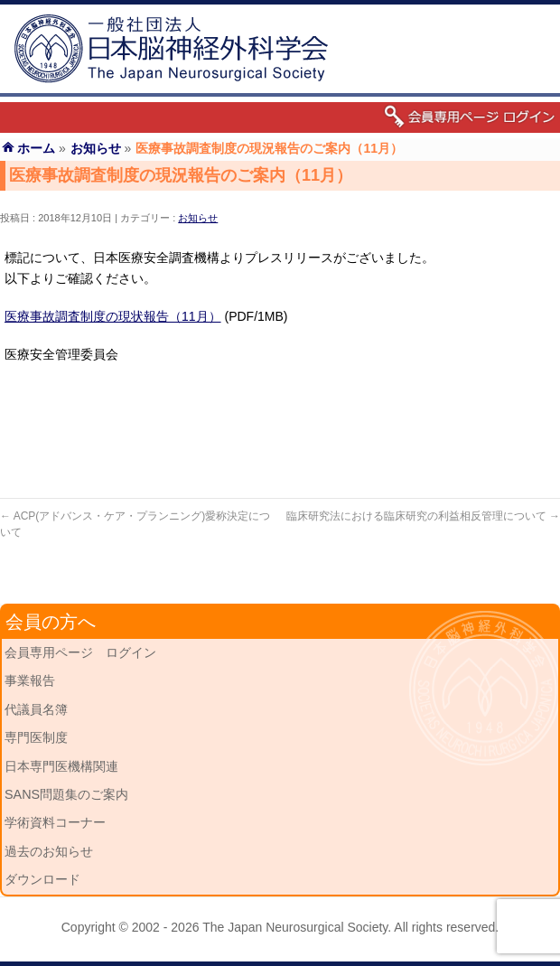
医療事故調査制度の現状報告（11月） (113, 316)
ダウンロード (42, 879)
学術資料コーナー (55, 822)
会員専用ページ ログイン (80, 652)
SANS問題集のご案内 (66, 794)
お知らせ (198, 218)
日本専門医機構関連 (61, 766)
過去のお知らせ (49, 851)
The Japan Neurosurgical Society (295, 927)
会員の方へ (51, 622)
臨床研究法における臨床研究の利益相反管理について (423, 516)
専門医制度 (36, 737)
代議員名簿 (36, 709)
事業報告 (30, 680)
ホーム (36, 148)
